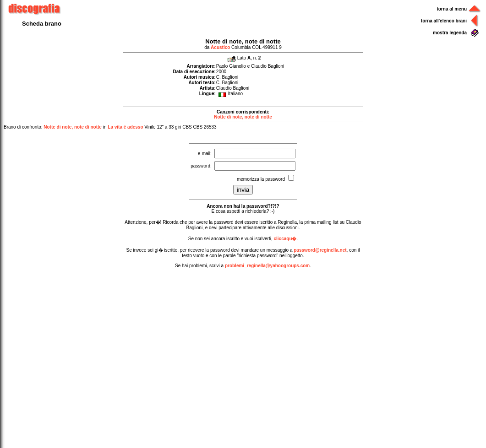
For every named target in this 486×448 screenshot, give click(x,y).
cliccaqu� (285, 239)
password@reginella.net (320, 250)
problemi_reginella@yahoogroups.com (267, 266)
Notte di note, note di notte (243, 117)
